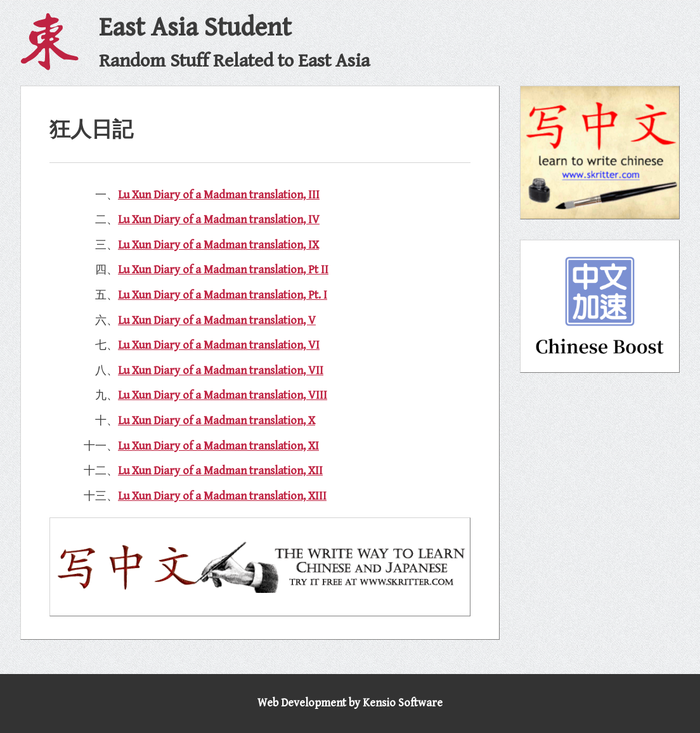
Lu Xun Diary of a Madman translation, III (219, 195)
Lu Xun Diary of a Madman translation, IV (219, 220)
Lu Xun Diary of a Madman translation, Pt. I (223, 295)
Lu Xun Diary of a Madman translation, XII (220, 471)
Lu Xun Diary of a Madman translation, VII (221, 371)
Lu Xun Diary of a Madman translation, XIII (222, 496)
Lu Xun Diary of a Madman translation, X (217, 421)
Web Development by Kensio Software (350, 703)
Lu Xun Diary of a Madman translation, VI (219, 345)
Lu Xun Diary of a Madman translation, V (217, 321)
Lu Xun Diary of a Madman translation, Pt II (223, 270)
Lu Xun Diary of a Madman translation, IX (218, 245)
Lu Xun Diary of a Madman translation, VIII (223, 395)
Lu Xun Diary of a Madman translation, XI (218, 446)
